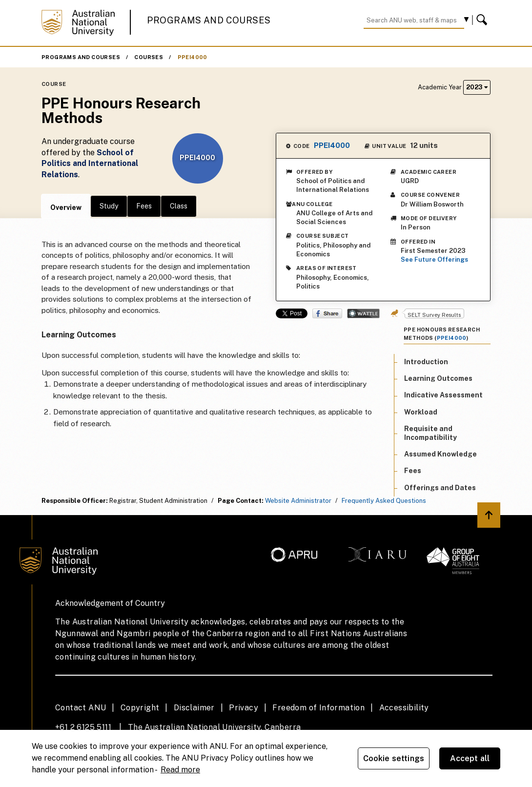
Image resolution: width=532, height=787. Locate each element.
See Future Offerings (434, 259)
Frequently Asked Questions (384, 501)
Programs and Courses (209, 20)
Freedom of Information (318, 708)
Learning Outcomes (438, 378)
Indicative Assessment (443, 395)
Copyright (140, 708)
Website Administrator (298, 501)
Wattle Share (363, 313)
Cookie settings (394, 758)
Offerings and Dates (440, 488)
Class (179, 206)
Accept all (470, 758)
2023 (477, 87)
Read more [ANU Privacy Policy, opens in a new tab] (180, 770)
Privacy (244, 708)
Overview (66, 207)
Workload (421, 412)
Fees (144, 206)
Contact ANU (81, 708)
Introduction (426, 362)
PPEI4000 (193, 57)
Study (109, 206)
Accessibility (404, 708)
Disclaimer (194, 708)
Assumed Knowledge (440, 454)
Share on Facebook (327, 313)
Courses (149, 57)
